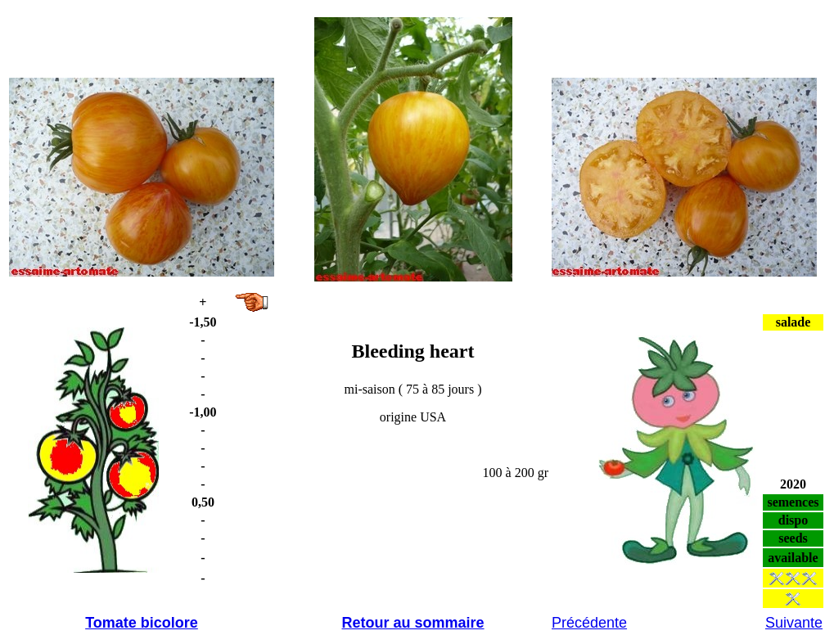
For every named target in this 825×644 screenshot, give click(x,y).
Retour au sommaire (412, 623)
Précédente (589, 623)
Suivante (794, 623)
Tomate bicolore (142, 623)
